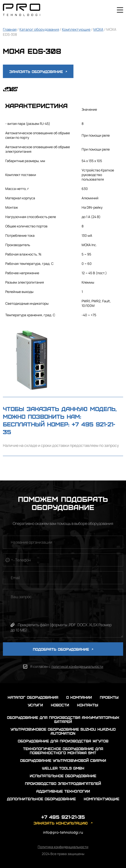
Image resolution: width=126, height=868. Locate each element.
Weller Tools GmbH (63, 768)
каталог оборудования (33, 697)
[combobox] (9, 560)
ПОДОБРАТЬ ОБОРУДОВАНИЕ (63, 649)
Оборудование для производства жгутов (63, 741)
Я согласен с (67, 666)
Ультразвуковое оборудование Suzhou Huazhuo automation (63, 731)
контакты (88, 705)
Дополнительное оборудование (41, 799)
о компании (79, 697)
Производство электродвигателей (63, 783)
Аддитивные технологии (63, 791)
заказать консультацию (61, 823)
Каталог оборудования (39, 29)
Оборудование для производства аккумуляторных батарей (63, 719)
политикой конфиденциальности (77, 666)
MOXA (98, 29)
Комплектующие (76, 29)
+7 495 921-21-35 (107, 10)
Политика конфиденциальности (63, 847)
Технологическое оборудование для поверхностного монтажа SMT (63, 751)
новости (60, 705)
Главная (10, 29)
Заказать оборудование (38, 71)
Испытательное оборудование (63, 776)
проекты (109, 697)
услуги (35, 705)
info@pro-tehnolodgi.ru (63, 832)
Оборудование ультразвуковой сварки (63, 760)
